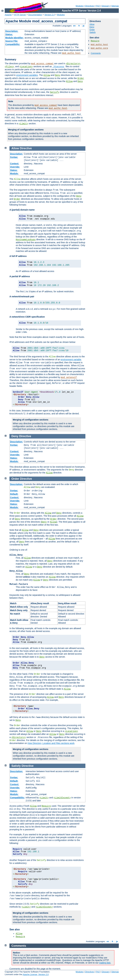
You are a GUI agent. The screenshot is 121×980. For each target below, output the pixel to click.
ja (84, 26)
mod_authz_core (99, 48)
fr (79, 26)
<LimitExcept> (62, 798)
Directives (90, 6)
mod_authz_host (71, 53)
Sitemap (115, 6)
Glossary (105, 6)
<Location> (26, 67)
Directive (26, 148)
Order (81, 78)
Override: (15, 167)
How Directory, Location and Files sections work (51, 743)
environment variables (27, 75)
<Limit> (23, 124)
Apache (8, 15)
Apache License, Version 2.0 (36, 974)
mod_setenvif (69, 377)
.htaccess (58, 67)
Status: (9, 34)
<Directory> (73, 64)
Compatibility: (13, 44)
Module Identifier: (15, 38)
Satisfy (55, 92)
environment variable (71, 360)
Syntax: (14, 157)
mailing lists (105, 963)
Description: (12, 31)
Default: (14, 494)
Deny (58, 75)
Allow (47, 75)
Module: (14, 173)
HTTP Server (20, 15)
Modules (79, 6)
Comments (96, 53)
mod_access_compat (42, 64)
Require (95, 41)
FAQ (98, 6)
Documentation (35, 15)
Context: (15, 164)
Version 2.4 (50, 15)
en (74, 26)
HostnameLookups (26, 240)
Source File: (12, 41)
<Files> (9, 67)
